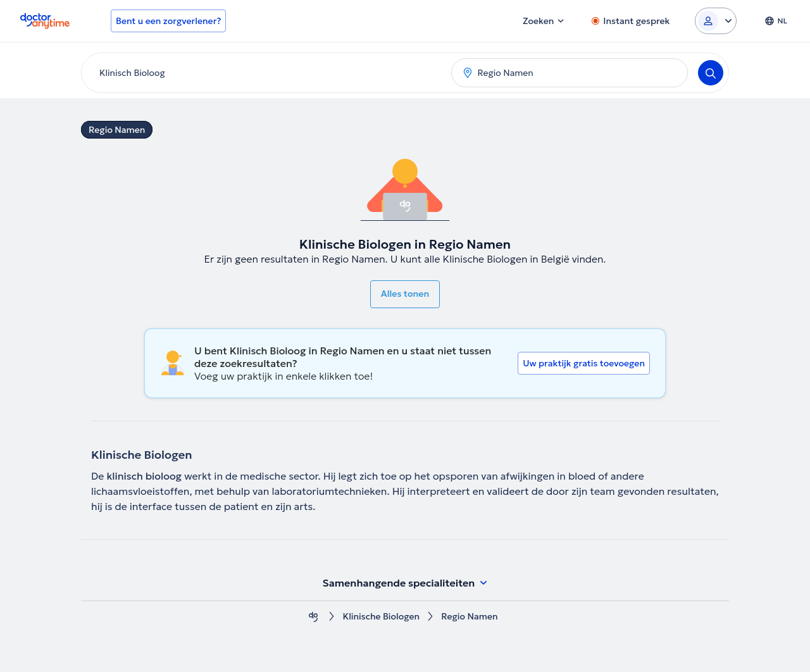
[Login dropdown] (716, 21)
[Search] (711, 73)
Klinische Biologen (381, 617)
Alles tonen (405, 294)
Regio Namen (117, 130)
